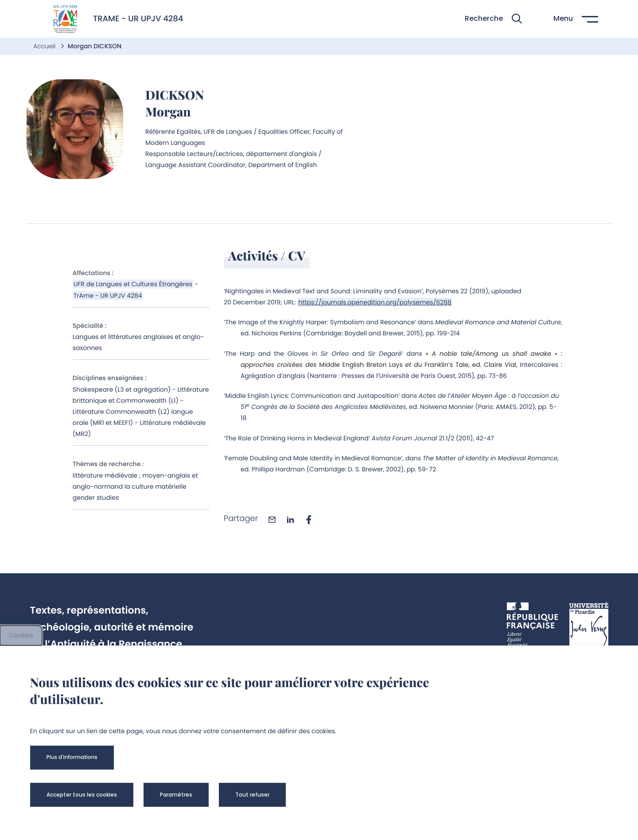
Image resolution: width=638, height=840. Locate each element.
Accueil (45, 46)
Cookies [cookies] (21, 635)
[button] (493, 19)
